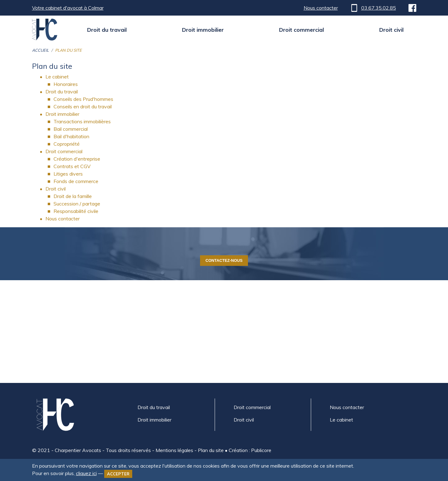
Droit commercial (301, 30)
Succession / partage (77, 204)
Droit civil (391, 30)
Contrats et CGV (72, 166)
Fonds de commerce (76, 181)
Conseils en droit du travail (83, 106)
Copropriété (67, 144)
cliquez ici (86, 473)
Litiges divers (68, 174)
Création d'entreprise (77, 159)
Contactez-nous (224, 260)
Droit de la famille (73, 196)
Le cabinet (57, 77)
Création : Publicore (250, 450)
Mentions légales (174, 450)
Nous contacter (321, 8)
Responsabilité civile (76, 211)
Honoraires (66, 84)
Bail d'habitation (71, 136)
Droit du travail (107, 30)
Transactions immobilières (82, 121)
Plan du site (211, 450)
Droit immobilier (203, 30)
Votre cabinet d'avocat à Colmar (68, 8)
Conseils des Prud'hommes (83, 99)
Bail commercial (71, 129)
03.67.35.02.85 (373, 8)
